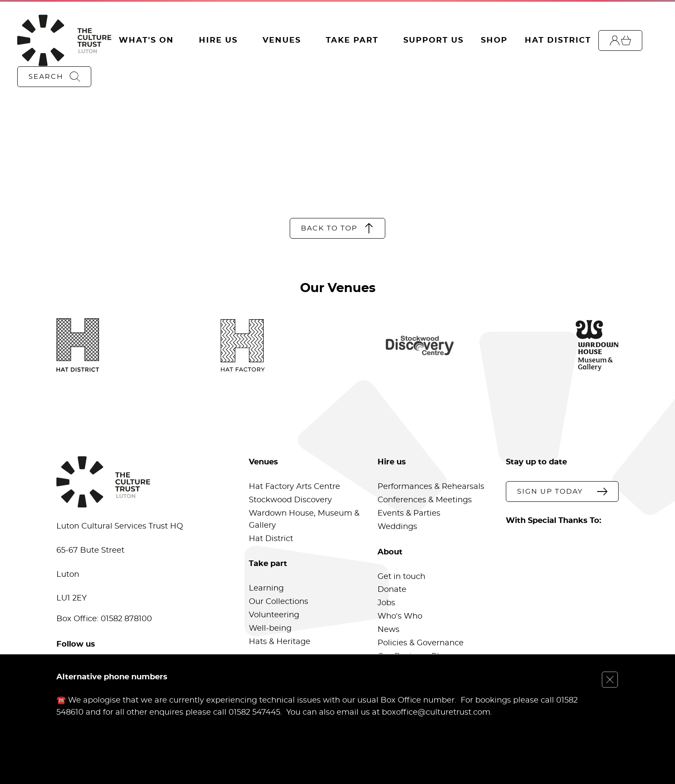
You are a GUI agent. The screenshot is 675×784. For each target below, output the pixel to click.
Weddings (397, 527)
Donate (392, 590)
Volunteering (274, 615)
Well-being (270, 628)
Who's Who (400, 616)
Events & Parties (409, 513)
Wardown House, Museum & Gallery (304, 520)
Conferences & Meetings (425, 500)
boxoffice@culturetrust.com (436, 712)
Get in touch (401, 577)
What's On (146, 40)
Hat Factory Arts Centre (294, 487)
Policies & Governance (421, 643)
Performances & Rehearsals (431, 487)
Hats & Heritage (280, 642)
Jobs (386, 603)
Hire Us (218, 40)
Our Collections (279, 602)
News (389, 630)
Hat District (558, 40)
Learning (266, 588)
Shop (494, 40)
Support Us (433, 40)
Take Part (352, 40)
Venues (282, 40)
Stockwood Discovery (290, 500)
